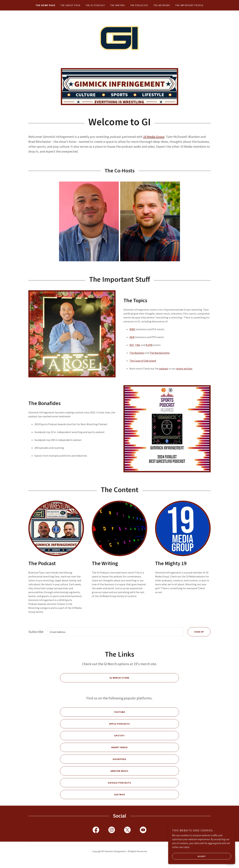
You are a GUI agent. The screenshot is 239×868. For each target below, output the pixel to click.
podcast (164, 374)
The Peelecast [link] (139, 5)
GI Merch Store (95, 683)
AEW (132, 342)
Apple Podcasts (95, 729)
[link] (119, 42)
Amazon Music (94, 776)
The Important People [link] (189, 5)
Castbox (92, 800)
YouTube (93, 718)
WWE (132, 334)
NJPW (149, 350)
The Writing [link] (118, 5)
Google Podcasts (95, 788)
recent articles (184, 374)
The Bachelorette (160, 358)
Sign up (196, 637)
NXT (132, 350)
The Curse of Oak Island (143, 366)
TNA (138, 350)
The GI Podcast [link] (95, 5)
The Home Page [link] (45, 5)
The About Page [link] (70, 5)
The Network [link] (162, 5)
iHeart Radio (94, 753)
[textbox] (115, 637)
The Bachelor (137, 358)
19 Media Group (154, 142)
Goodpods (93, 765)
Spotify (92, 741)
